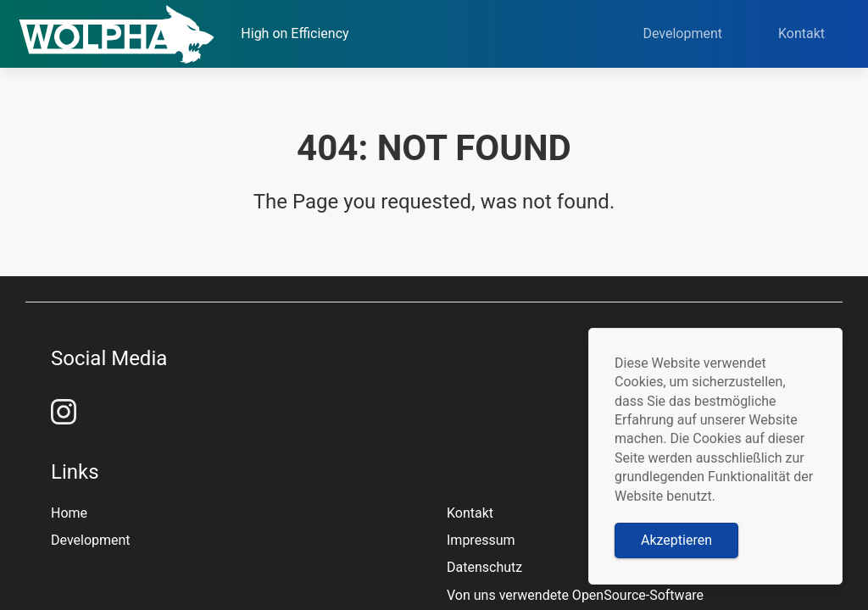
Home (69, 513)
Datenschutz (484, 567)
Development (698, 34)
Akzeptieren (676, 540)
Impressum (481, 540)
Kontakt (817, 34)
